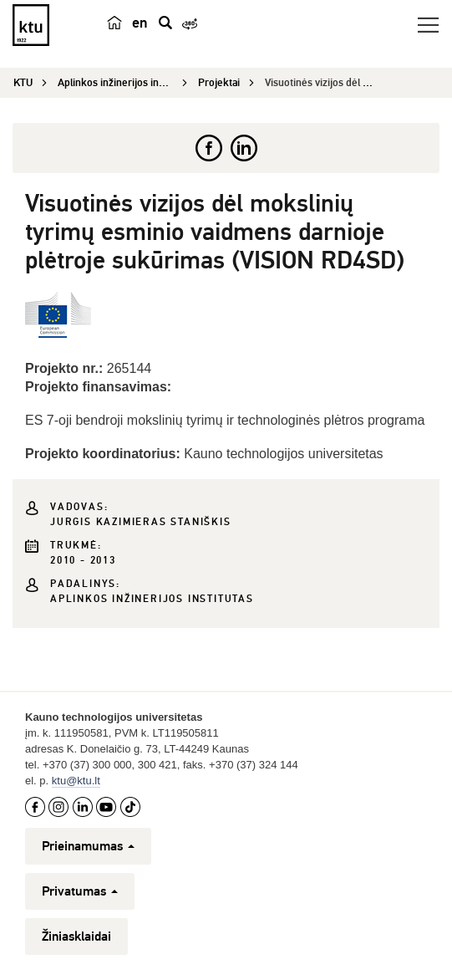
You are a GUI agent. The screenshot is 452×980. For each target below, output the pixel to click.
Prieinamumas (88, 846)
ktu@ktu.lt (76, 781)
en (140, 23)
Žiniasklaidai (76, 937)
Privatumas (80, 891)
